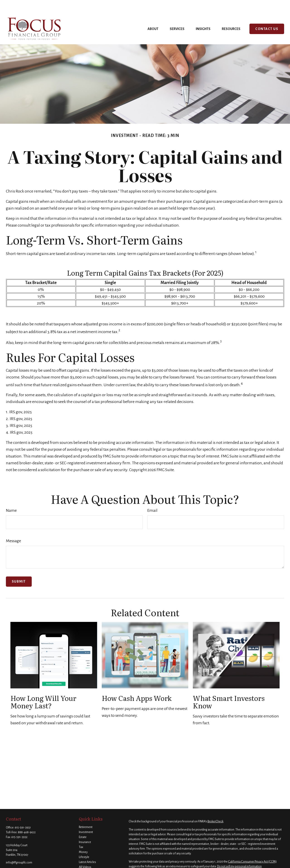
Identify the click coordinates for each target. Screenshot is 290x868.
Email (152, 497)
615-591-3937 (23, 814)
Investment (86, 819)
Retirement (86, 814)
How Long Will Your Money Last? (43, 688)
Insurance (85, 828)
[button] (153, 15)
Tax (81, 833)
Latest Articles (87, 848)
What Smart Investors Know (229, 688)
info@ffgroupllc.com (19, 849)
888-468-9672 (27, 819)
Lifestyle (84, 843)
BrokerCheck (215, 808)
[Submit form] (19, 568)
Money (83, 838)
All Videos (85, 853)
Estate (83, 823)
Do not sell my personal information (239, 853)
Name (11, 497)
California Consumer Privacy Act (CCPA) (252, 848)
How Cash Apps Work (137, 684)
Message (13, 527)
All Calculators (88, 858)
